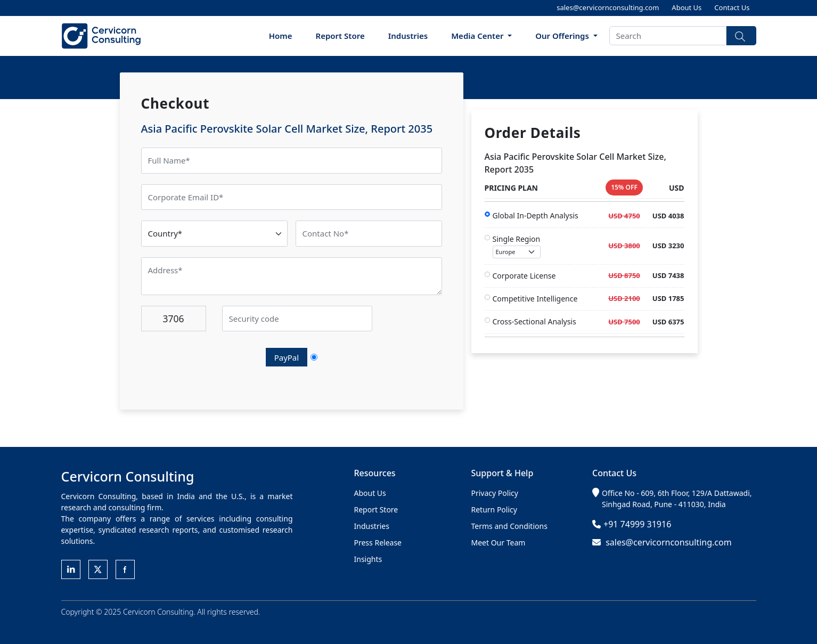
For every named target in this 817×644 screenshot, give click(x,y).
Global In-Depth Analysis (536, 215)
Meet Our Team (499, 543)
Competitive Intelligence (535, 299)
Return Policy (494, 510)
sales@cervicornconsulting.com (608, 7)
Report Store (340, 36)
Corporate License (524, 276)
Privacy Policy (495, 493)
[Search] (668, 36)
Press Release (378, 543)
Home (281, 36)
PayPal (287, 357)
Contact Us (732, 7)
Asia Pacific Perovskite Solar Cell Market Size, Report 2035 (287, 129)
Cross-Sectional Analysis (534, 321)
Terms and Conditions (509, 526)
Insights (368, 559)
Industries (408, 36)
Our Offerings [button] (563, 36)
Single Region (517, 246)
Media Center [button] (478, 36)
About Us (687, 7)
